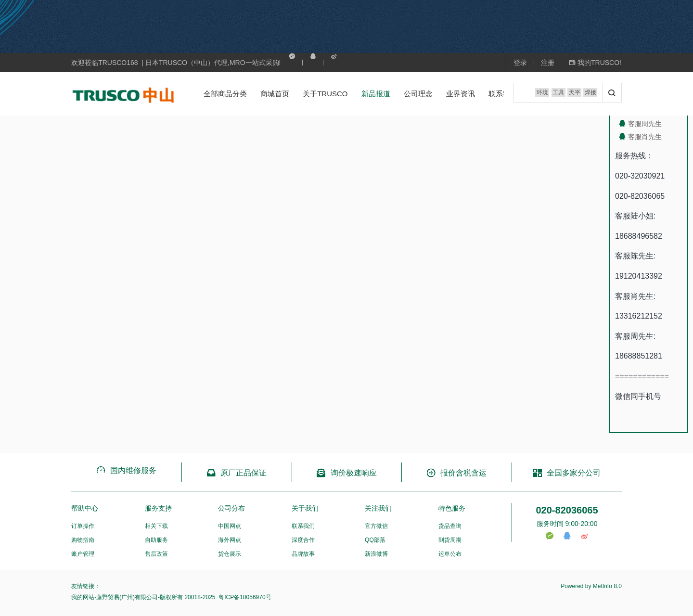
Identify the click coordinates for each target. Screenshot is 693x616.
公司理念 (408, 94)
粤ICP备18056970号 (244, 597)
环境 (532, 94)
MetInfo (603, 586)
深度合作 (303, 540)
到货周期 (450, 540)
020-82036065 (567, 510)
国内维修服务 (126, 470)
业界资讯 (450, 94)
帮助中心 (85, 508)
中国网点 (230, 526)
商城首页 (265, 94)
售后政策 (156, 554)
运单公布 (450, 554)
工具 (551, 94)
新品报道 (366, 94)
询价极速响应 (346, 473)
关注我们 (378, 508)
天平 (569, 94)
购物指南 (83, 540)
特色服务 (452, 508)
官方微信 (376, 526)
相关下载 (156, 526)
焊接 (588, 94)
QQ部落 (375, 540)
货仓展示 (230, 554)
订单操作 (83, 526)
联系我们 (493, 94)
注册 (548, 63)
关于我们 (305, 508)
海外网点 (230, 540)
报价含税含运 (456, 473)
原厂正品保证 (237, 473)
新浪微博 (376, 554)
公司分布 (231, 508)
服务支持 (158, 508)
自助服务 (156, 540)
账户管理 (83, 554)
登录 (520, 63)
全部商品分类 (216, 94)
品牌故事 (303, 554)
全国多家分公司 (567, 473)
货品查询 (450, 526)
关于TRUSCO (315, 94)
